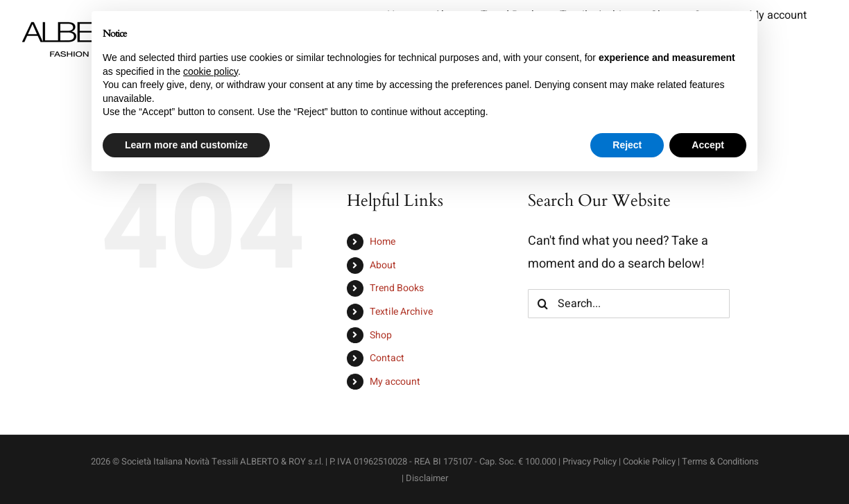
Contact (387, 358)
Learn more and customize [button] (186, 145)
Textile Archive (401, 312)
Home (383, 242)
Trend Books (397, 288)
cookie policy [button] (211, 71)
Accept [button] (708, 145)
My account (395, 382)
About (383, 265)
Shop (381, 335)
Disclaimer (427, 478)
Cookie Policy (649, 461)
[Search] (542, 304)
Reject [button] (627, 145)
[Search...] (628, 304)
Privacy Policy (590, 461)
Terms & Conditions (720, 461)
